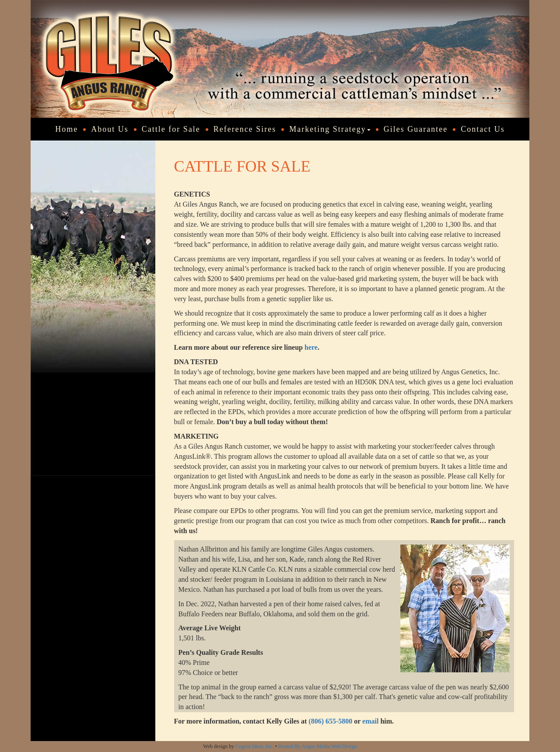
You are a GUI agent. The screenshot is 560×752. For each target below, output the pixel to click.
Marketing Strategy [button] (330, 129)
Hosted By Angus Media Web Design (318, 746)
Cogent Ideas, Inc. (254, 746)
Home (66, 129)
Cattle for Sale (171, 129)
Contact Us (483, 129)
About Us (110, 129)
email (370, 721)
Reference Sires (245, 129)
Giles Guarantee (416, 129)
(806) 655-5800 (330, 721)
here (311, 347)
